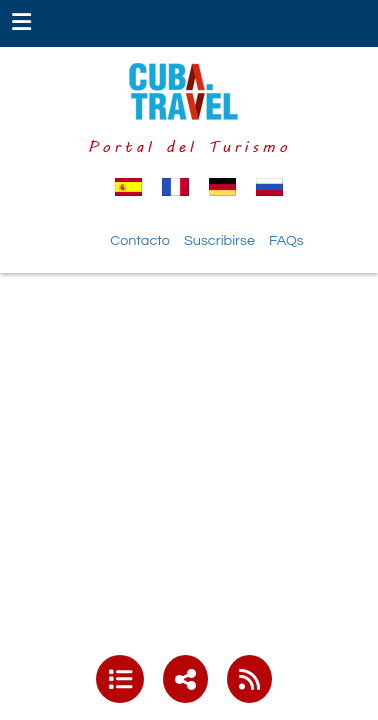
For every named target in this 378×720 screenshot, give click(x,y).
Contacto (140, 240)
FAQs (286, 240)
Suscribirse (219, 240)
